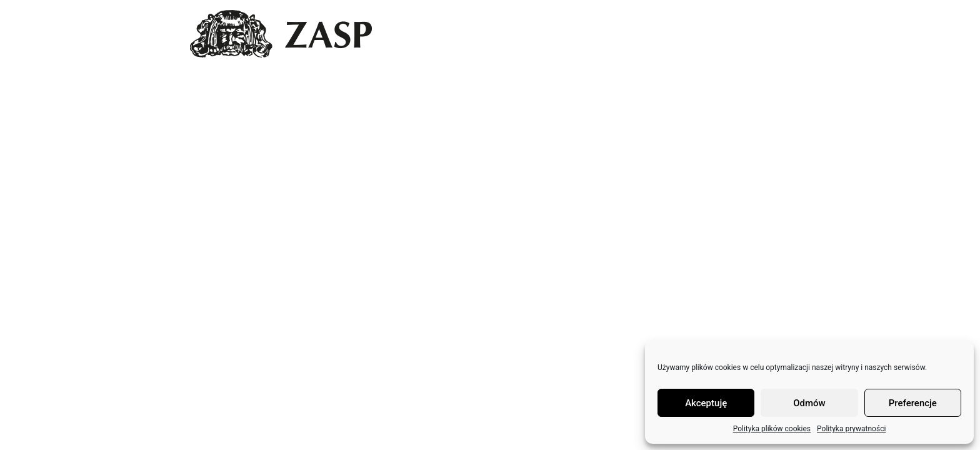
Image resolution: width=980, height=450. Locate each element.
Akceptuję (706, 403)
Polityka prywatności (851, 429)
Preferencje (913, 403)
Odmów (809, 403)
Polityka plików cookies (772, 429)
